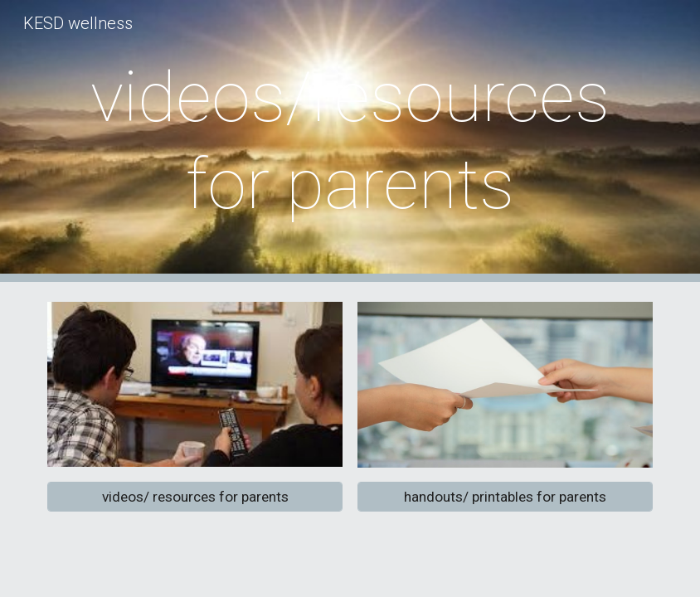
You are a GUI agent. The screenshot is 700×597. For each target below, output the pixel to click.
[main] (350, 141)
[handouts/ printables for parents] (505, 497)
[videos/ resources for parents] (194, 496)
